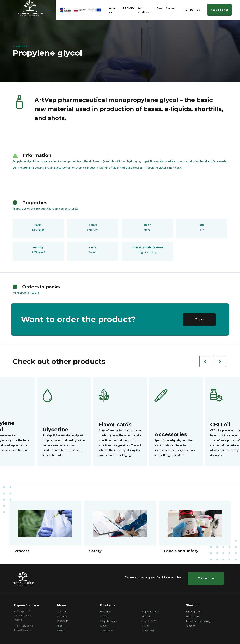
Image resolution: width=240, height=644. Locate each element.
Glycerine (105, 611)
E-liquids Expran (109, 621)
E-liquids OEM (149, 621)
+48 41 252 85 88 (24, 626)
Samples (191, 626)
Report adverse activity (198, 621)
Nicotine (146, 616)
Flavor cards (148, 631)
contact (61, 631)
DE (192, 10)
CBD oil (145, 626)
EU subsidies (193, 616)
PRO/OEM (129, 8)
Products (62, 616)
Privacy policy (193, 611)
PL (185, 10)
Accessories (107, 631)
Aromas (104, 616)
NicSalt (104, 626)
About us (62, 611)
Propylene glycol (150, 611)
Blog (160, 8)
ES (198, 10)
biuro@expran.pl (23, 630)
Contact (171, 8)
